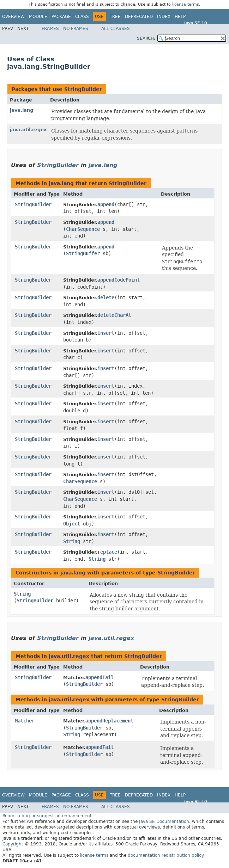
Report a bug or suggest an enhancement (47, 816)
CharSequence (83, 229)
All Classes (116, 29)
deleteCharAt (114, 315)
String (72, 541)
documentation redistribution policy (165, 855)
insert (106, 333)
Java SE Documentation (164, 821)
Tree (115, 17)
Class (82, 17)
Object (72, 524)
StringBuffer (83, 253)
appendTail (100, 677)
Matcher (25, 721)
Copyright (13, 844)
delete (106, 297)
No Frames (76, 29)
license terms (186, 4)
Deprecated (139, 17)
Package (61, 17)
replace (107, 552)
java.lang (22, 110)
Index (164, 17)
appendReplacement (109, 721)
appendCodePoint (119, 280)
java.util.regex (28, 130)
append (106, 204)
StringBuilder (83, 89)
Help (180, 17)
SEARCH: (146, 38)
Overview (13, 17)
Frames (50, 29)
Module (38, 17)
